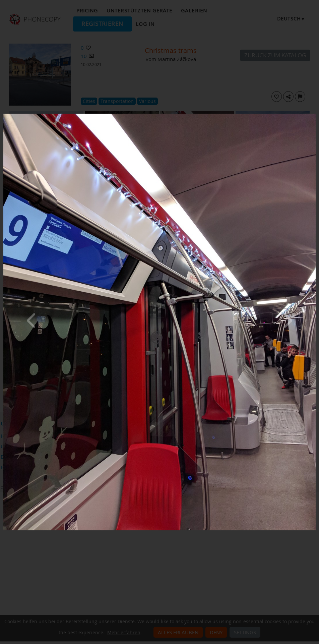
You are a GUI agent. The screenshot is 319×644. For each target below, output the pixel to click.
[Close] (314, 115)
